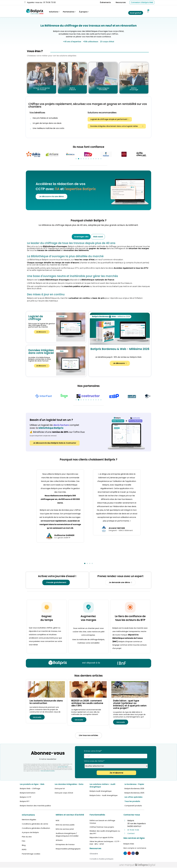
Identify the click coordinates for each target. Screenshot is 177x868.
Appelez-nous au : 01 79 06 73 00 (41, 2)
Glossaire (94, 854)
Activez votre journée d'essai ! (57, 576)
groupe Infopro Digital (63, 767)
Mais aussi (98, 237)
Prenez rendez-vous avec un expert (120, 576)
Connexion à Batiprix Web (142, 2)
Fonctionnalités (97, 815)
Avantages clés (81, 237)
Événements (105, 2)
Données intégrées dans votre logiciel (41, 352)
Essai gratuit (136, 13)
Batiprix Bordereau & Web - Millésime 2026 (120, 349)
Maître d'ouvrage (134, 89)
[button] (110, 119)
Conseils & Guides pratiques (101, 859)
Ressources (121, 2)
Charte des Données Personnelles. (48, 771)
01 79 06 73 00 (133, 830)
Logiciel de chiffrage (36, 318)
